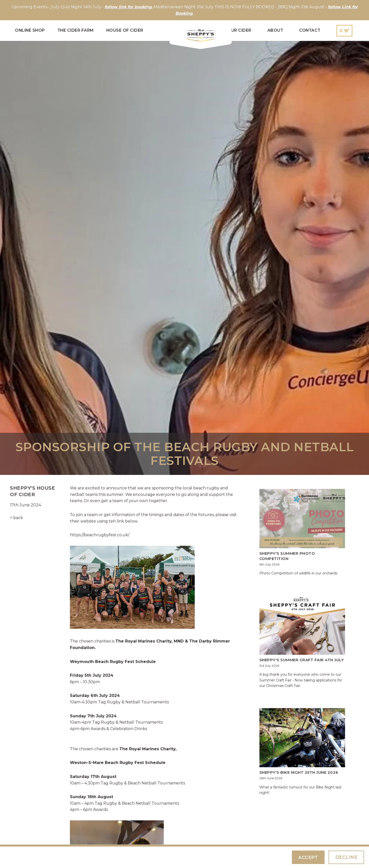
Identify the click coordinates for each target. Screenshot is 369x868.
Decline (346, 857)
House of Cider (125, 30)
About (275, 30)
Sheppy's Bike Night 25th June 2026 (299, 772)
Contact (310, 30)
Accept (308, 857)
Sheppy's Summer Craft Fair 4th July (302, 660)
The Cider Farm (76, 30)
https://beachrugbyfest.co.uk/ (100, 535)
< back (16, 518)
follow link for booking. (129, 7)
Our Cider (239, 30)
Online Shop (30, 30)
